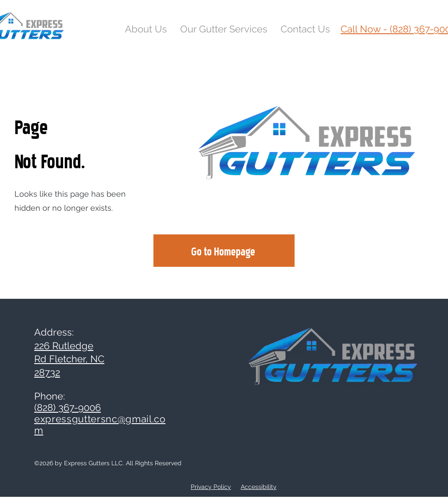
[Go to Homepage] (224, 251)
